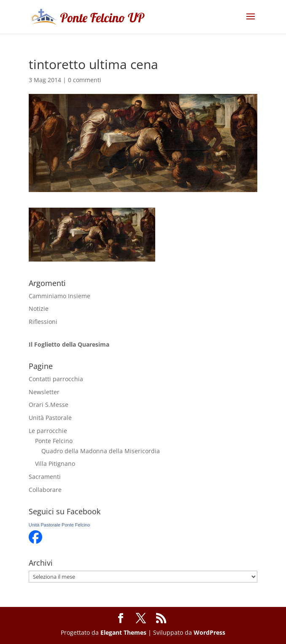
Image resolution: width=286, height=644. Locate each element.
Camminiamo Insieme (59, 296)
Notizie (39, 309)
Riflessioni (43, 322)
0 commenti (85, 80)
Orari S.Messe (49, 405)
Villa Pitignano (55, 464)
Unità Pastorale (50, 418)
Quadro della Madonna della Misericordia (101, 451)
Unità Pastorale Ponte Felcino (59, 525)
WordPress (209, 632)
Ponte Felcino (54, 441)
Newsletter (44, 392)
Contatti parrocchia (56, 379)
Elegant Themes (123, 632)
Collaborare (45, 490)
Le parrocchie (48, 431)
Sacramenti (45, 477)
